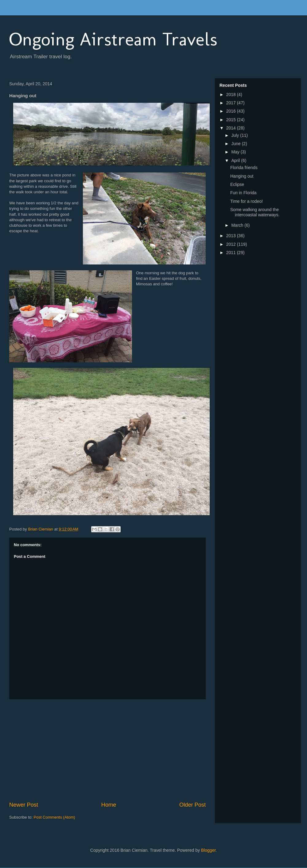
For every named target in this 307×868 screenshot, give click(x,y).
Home (109, 805)
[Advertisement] (107, 750)
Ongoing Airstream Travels (113, 39)
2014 (232, 128)
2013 (232, 236)
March (238, 225)
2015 (232, 120)
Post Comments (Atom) (54, 817)
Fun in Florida (243, 193)
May (236, 152)
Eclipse (237, 184)
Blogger (208, 850)
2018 (232, 95)
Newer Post (24, 805)
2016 (232, 111)
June (236, 144)
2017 (232, 103)
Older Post (192, 805)
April (236, 160)
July (236, 135)
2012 (232, 244)
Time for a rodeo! (247, 201)
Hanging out (242, 176)
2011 (232, 253)
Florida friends (244, 168)
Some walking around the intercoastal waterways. (255, 212)
